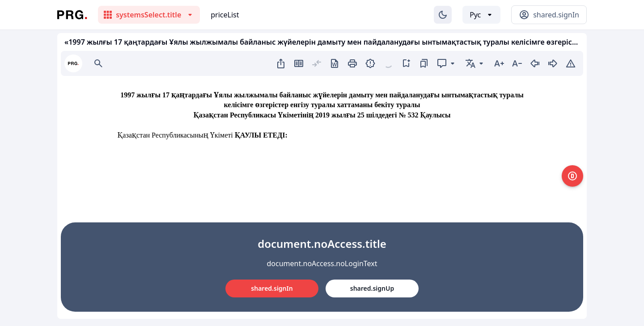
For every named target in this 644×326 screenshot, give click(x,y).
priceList (225, 15)
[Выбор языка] (481, 15)
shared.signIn (272, 288)
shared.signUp (372, 288)
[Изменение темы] (443, 15)
